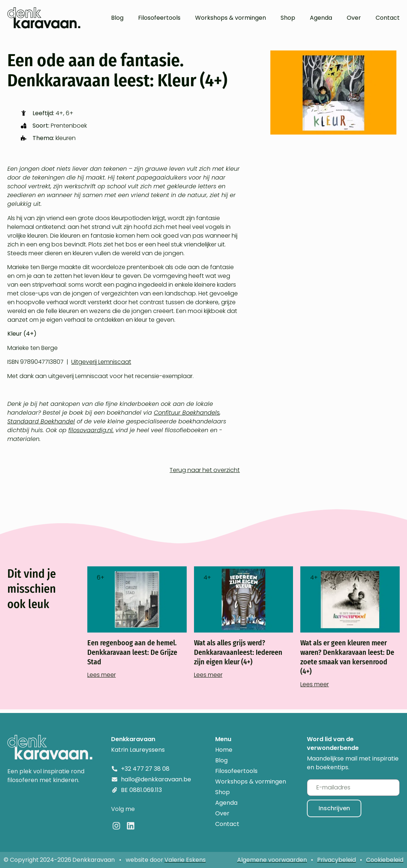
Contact (388, 18)
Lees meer (102, 675)
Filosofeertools (159, 18)
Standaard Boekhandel (41, 421)
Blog (117, 18)
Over (354, 18)
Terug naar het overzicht (205, 470)
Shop (288, 18)
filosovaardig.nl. (91, 430)
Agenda (321, 18)
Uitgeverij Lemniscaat (101, 362)
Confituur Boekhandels (187, 413)
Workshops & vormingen (231, 18)
